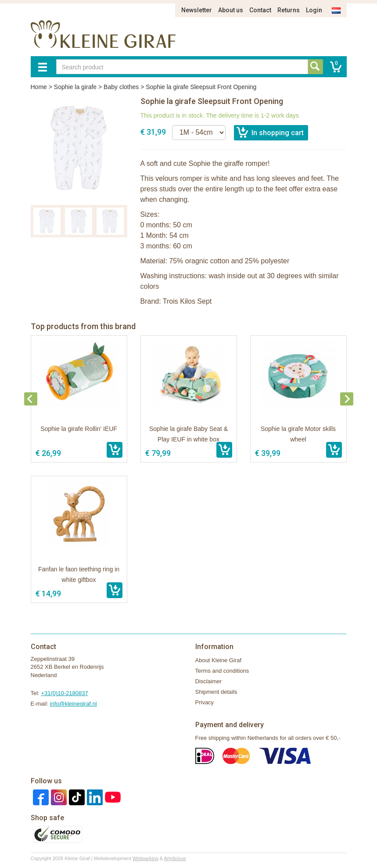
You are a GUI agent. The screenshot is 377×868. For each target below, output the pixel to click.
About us (231, 10)
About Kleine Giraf (219, 660)
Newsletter (197, 10)
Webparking (145, 858)
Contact (260, 10)
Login (314, 10)
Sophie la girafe (75, 87)
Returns (289, 10)
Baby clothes (121, 87)
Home (39, 87)
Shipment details (216, 692)
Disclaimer (209, 681)
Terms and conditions (222, 671)
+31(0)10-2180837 (64, 693)
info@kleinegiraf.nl (74, 704)
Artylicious (175, 858)
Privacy (205, 702)
